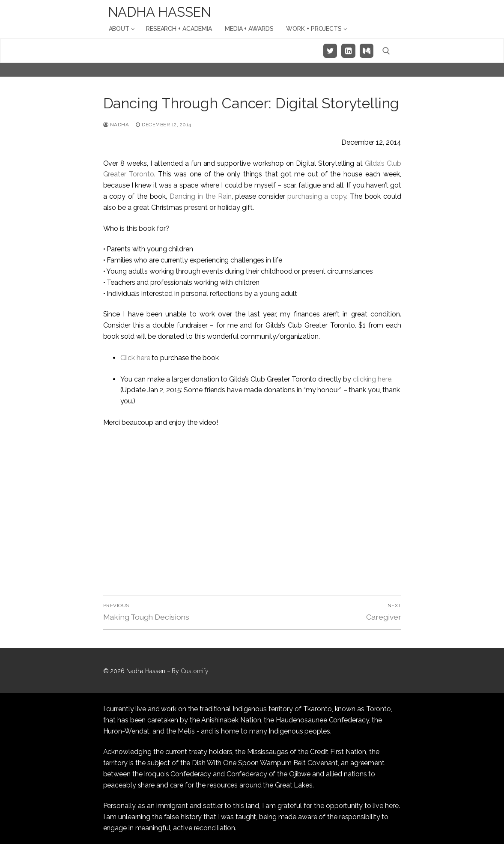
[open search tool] (386, 51)
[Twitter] (330, 51)
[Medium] (367, 51)
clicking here (372, 379)
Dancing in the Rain (201, 196)
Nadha (116, 125)
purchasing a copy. (319, 196)
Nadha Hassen (160, 12)
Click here (135, 358)
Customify (194, 671)
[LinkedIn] (348, 51)
